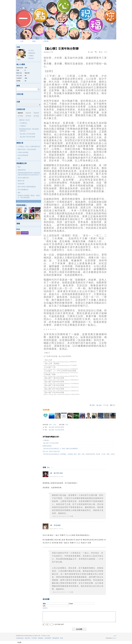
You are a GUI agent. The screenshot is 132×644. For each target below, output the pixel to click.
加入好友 (31, 50)
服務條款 (41, 638)
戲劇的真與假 (22, 170)
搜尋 (39, 89)
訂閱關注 (31, 56)
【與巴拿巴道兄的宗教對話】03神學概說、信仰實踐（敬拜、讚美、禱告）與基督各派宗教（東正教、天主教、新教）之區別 (79, 454)
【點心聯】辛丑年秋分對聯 (56, 430)
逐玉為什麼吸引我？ (24, 178)
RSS (18, 233)
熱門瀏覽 (20, 116)
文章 (22, 41)
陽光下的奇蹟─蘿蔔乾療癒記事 (27, 187)
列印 (114, 405)
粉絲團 (19, 642)
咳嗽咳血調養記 (47, 446)
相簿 (34, 41)
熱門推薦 (36, 116)
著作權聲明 (48, 638)
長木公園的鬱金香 (23, 190)
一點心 (54, 516)
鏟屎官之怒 (21, 181)
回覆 (93, 405)
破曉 (19, 193)
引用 (107, 405)
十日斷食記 (46, 440)
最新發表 (20, 113)
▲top (115, 636)
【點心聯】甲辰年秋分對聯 (27, 137)
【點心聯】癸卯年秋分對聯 (56, 427)
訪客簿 (46, 41)
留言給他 (31, 58)
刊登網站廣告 (20, 638)
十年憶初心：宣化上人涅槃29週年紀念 (29, 146)
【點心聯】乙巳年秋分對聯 (50, 443)
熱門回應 (28, 116)
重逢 (19, 158)
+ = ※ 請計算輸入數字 (53, 624)
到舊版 (40, 3)
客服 (62, 638)
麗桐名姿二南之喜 (24, 120)
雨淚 (19, 167)
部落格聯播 (25, 233)
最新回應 (28, 113)
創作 (50, 425)
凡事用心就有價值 (23, 152)
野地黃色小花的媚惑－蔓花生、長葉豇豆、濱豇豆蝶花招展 (29, 197)
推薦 (100, 405)
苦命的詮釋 (21, 184)
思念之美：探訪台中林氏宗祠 (51, 451)
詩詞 (55, 425)
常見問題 (34, 638)
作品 (67, 425)
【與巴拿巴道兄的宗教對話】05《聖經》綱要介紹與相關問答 (60, 449)
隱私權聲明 (56, 638)
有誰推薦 (46, 410)
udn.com (114, 638)
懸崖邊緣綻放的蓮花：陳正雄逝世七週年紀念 (29, 130)
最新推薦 (36, 113)
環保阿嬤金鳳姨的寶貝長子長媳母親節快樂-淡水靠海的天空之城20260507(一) (29, 174)
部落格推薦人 (22, 205)
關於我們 (28, 638)
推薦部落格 (32, 53)
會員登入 (45, 608)
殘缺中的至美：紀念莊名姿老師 (27, 149)
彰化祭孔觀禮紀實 (23, 155)
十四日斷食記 (23, 123)
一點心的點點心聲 (27, 3)
